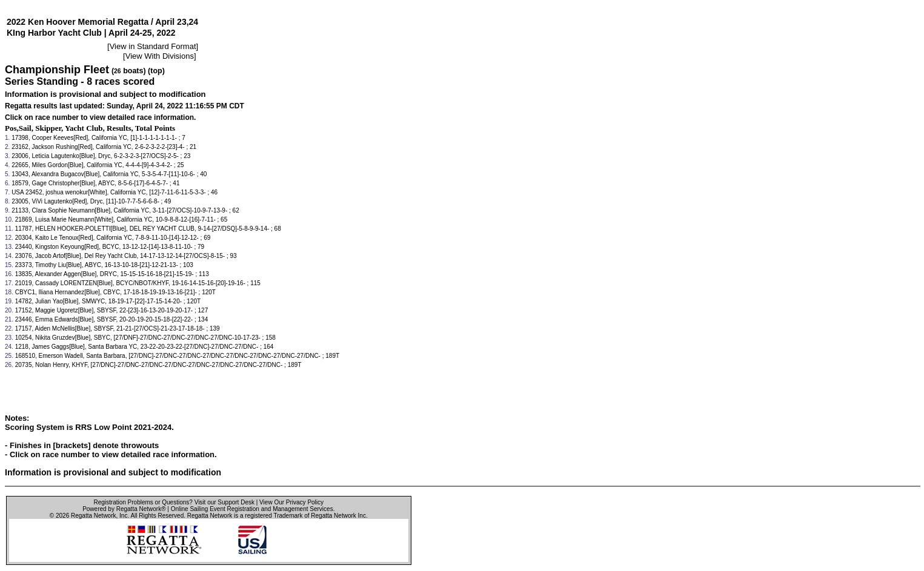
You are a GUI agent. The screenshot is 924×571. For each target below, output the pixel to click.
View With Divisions (160, 56)
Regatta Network (93, 516)
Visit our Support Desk (224, 502)
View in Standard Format (153, 46)
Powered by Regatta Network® (124, 509)
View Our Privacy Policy (291, 502)
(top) (156, 71)
